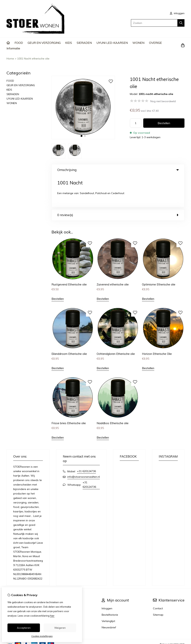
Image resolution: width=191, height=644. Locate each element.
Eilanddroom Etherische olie (69, 322)
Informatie (13, 48)
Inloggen (107, 577)
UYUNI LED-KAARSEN (112, 43)
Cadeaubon (68, 583)
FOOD (19, 43)
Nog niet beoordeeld (163, 101)
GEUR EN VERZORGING (44, 43)
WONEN (138, 43)
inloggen (177, 13)
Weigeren (60, 628)
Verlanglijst (108, 589)
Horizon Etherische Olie (157, 322)
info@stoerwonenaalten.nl (84, 445)
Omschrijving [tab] (118, 170)
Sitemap (158, 583)
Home (10, 59)
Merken (65, 577)
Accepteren (24, 628)
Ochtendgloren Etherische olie (116, 322)
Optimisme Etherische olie (159, 253)
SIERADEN (84, 43)
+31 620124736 (86, 439)
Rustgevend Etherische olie (69, 253)
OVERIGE (155, 43)
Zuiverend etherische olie (113, 253)
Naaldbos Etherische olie (113, 391)
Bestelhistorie (110, 583)
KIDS (69, 43)
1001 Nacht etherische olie (33, 59)
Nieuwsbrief (109, 596)
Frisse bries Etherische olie (69, 391)
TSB (182, 612)
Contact (158, 577)
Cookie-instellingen (42, 636)
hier (52, 616)
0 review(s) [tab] (118, 183)
